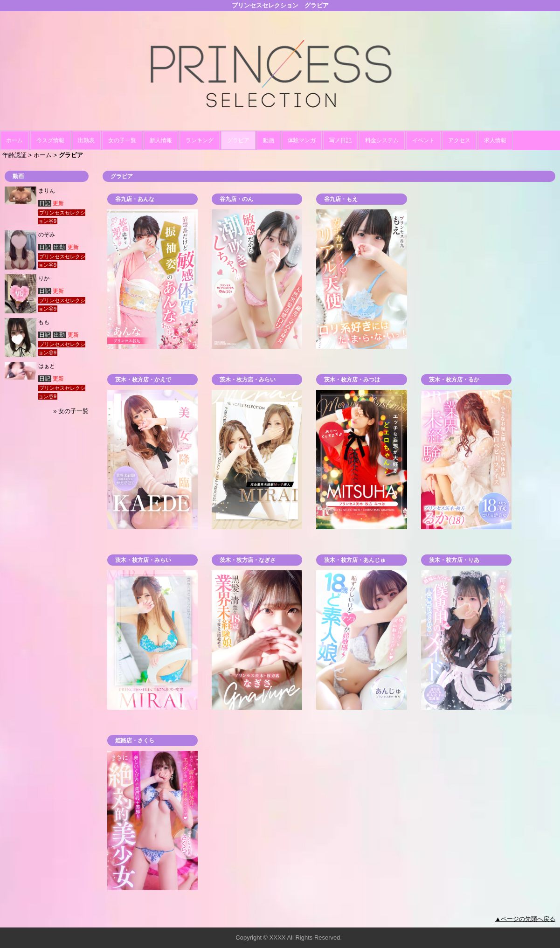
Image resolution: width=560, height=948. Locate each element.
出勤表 (86, 140)
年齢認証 (14, 155)
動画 (269, 140)
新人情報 (161, 140)
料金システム (382, 140)
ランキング (200, 140)
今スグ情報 (50, 140)
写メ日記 (340, 140)
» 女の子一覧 (71, 411)
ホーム (14, 140)
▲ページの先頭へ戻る (525, 919)
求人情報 (495, 140)
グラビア (238, 140)
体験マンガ (302, 140)
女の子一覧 (122, 140)
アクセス (459, 140)
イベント (423, 140)
